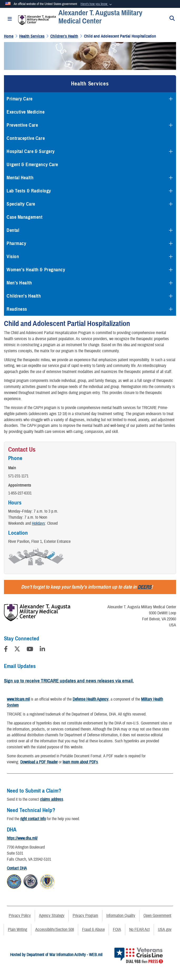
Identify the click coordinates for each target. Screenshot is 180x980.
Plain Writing (17, 930)
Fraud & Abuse (93, 930)
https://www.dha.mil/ (22, 838)
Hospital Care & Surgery (31, 151)
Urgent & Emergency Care (32, 165)
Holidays (38, 523)
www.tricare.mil (18, 699)
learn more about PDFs (80, 762)
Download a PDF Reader (39, 762)
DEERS (144, 587)
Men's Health (19, 283)
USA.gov (165, 930)
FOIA (117, 930)
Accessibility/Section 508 (55, 930)
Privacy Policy (20, 916)
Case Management (24, 217)
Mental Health (20, 178)
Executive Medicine (26, 112)
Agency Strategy (52, 916)
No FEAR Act (139, 930)
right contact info (33, 819)
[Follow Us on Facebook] (6, 650)
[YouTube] (30, 650)
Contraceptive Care (26, 138)
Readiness (17, 309)
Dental (13, 230)
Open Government (157, 916)
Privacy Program (85, 916)
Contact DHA (17, 868)
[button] (97, 4)
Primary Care (20, 99)
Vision (13, 257)
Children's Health (24, 296)
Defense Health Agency (91, 699)
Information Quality (121, 916)
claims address (52, 799)
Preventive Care (22, 125)
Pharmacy (16, 243)
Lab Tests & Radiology (29, 191)
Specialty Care (21, 204)
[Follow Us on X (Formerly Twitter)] (17, 650)
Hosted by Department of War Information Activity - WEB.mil (56, 955)
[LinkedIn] (42, 650)
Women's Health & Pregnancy (36, 270)
